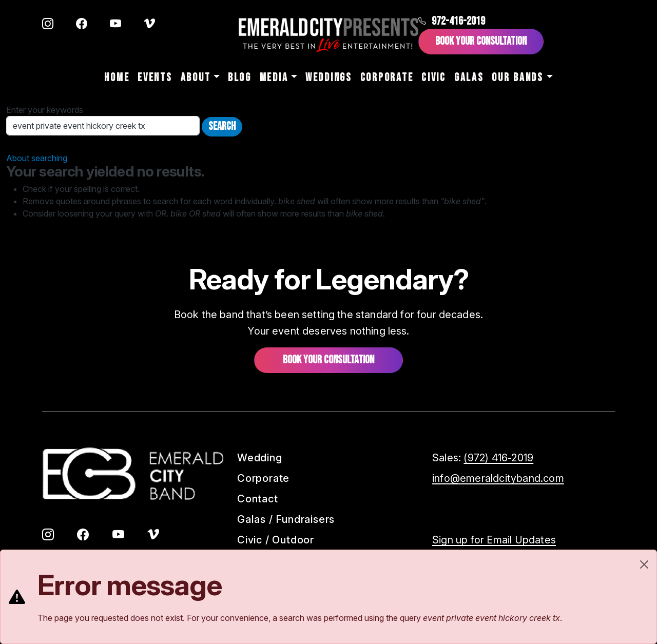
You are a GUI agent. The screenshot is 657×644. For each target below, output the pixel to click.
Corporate (387, 78)
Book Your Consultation (481, 41)
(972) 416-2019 (498, 458)
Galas (469, 78)
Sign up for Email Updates (494, 540)
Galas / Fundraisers (286, 519)
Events (155, 78)
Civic (434, 78)
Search (222, 126)
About (196, 78)
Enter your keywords (45, 110)
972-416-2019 (452, 21)
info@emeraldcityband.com (498, 478)
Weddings (329, 78)
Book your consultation (328, 360)
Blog (240, 78)
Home (117, 78)
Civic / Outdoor (276, 540)
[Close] (644, 564)
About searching (37, 158)
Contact (258, 499)
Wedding (260, 458)
